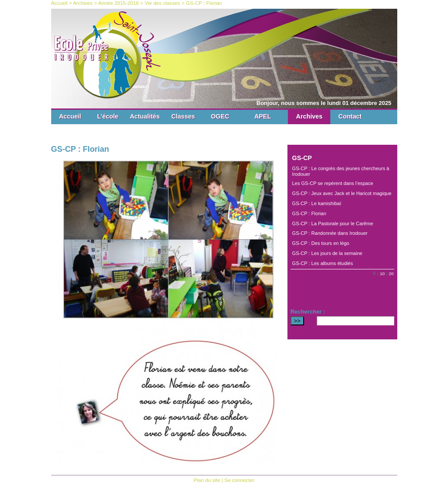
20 (391, 274)
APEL (262, 116)
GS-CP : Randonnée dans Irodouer (330, 233)
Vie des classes (163, 3)
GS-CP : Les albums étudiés (323, 263)
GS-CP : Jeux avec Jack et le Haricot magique (342, 193)
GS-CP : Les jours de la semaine (327, 253)
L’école (108, 116)
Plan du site (207, 480)
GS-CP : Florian (309, 213)
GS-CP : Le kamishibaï (317, 203)
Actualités (145, 116)
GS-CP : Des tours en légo (321, 243)
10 (382, 274)
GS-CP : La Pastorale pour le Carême (333, 223)
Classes (183, 116)
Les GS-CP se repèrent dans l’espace (333, 183)
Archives (309, 116)
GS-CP (302, 158)
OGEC (220, 116)
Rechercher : (308, 312)
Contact (350, 116)
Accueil (70, 116)
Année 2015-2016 (118, 3)
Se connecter (240, 480)
